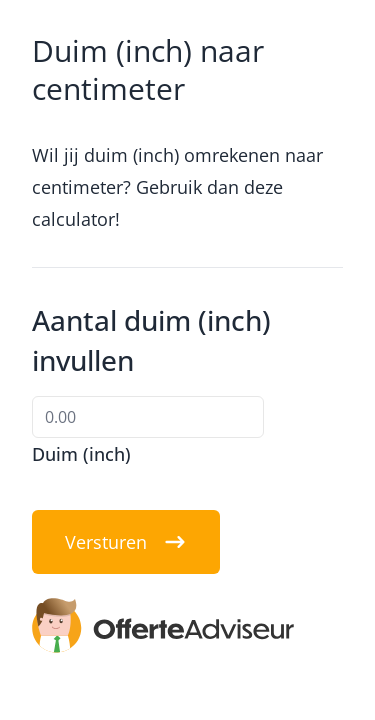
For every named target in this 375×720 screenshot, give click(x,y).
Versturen (126, 542)
